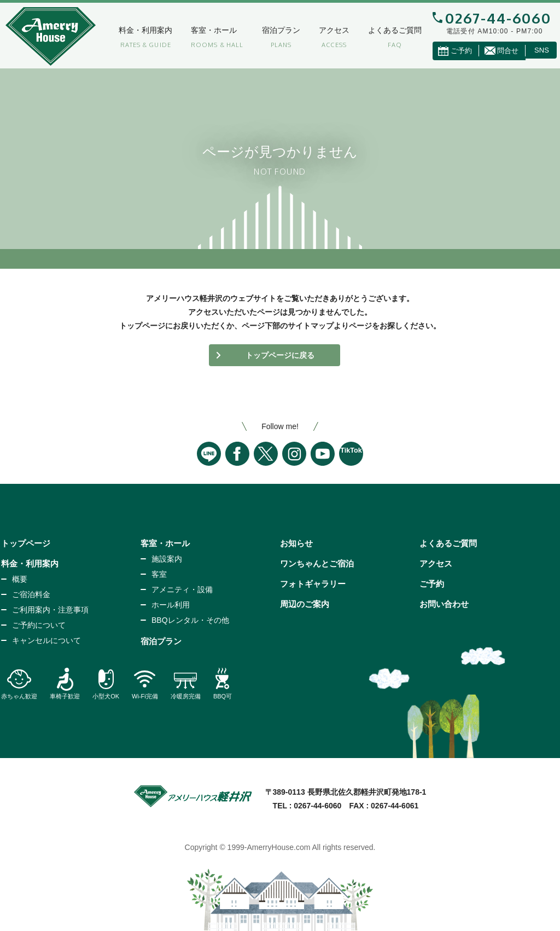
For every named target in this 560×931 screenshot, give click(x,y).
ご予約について (39, 625)
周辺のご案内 (305, 604)
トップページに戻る (280, 355)
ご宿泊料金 (31, 594)
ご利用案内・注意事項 (50, 610)
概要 (20, 579)
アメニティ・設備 (182, 589)
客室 (159, 574)
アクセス (325, 30)
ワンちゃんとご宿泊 (317, 563)
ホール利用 (171, 605)
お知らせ (296, 543)
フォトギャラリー (313, 584)
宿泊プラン (272, 30)
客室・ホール (205, 30)
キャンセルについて (46, 640)
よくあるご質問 (386, 30)
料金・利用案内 (136, 30)
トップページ (26, 543)
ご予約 (432, 584)
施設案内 (167, 559)
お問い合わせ (444, 604)
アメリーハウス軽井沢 (51, 37)
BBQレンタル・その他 (190, 620)
